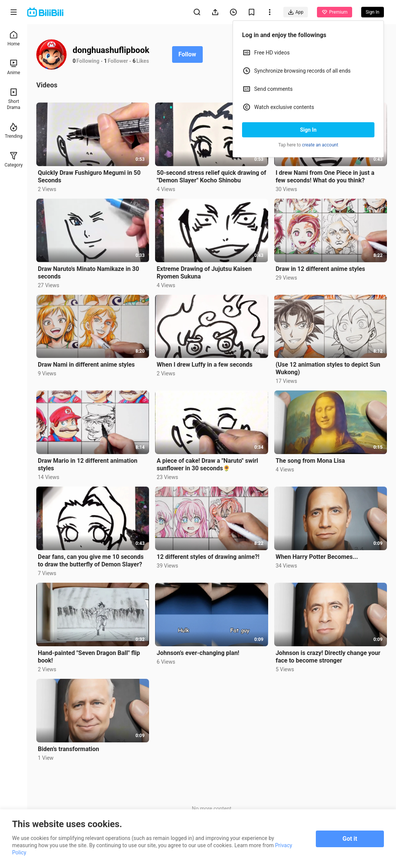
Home (14, 38)
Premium (334, 12)
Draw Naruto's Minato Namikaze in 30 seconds (89, 273)
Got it (350, 839)
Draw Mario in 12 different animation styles (88, 464)
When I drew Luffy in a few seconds (204, 365)
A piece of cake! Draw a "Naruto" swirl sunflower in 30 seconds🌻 (207, 464)
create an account (320, 145)
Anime (14, 67)
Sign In (308, 130)
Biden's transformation (68, 749)
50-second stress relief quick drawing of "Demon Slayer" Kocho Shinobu (211, 177)
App (296, 12)
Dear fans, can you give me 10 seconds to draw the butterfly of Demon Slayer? (91, 561)
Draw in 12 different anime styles (321, 269)
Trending (14, 131)
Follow (187, 54)
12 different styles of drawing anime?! (208, 557)
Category (14, 159)
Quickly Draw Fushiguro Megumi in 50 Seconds (89, 177)
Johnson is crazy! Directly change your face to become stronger (328, 657)
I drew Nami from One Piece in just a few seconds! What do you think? (325, 177)
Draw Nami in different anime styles (86, 365)
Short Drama (13, 99)
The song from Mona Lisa (310, 461)
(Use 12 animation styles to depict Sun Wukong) (328, 368)
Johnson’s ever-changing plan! (198, 653)
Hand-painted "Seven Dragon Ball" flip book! (89, 657)
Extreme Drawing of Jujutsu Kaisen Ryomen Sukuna (204, 273)
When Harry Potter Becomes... (317, 557)
